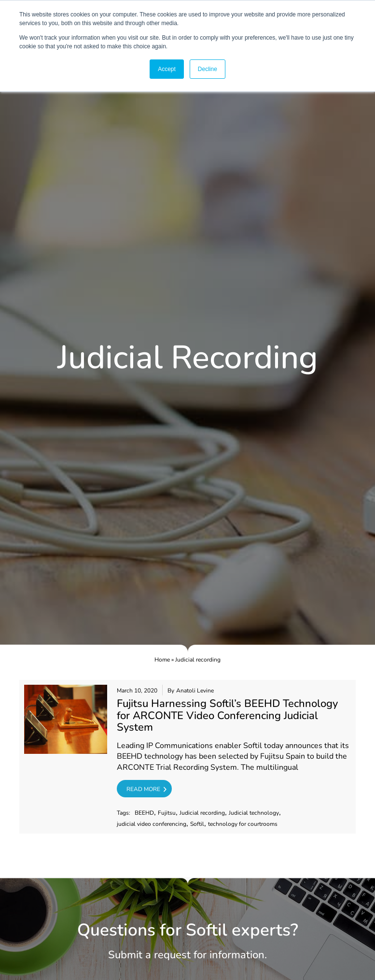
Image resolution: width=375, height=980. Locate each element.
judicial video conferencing (152, 824)
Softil (197, 824)
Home (162, 660)
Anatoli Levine (195, 691)
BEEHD (144, 813)
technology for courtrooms (243, 824)
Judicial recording (202, 813)
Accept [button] (167, 69)
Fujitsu (167, 813)
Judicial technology (254, 813)
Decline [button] (208, 69)
